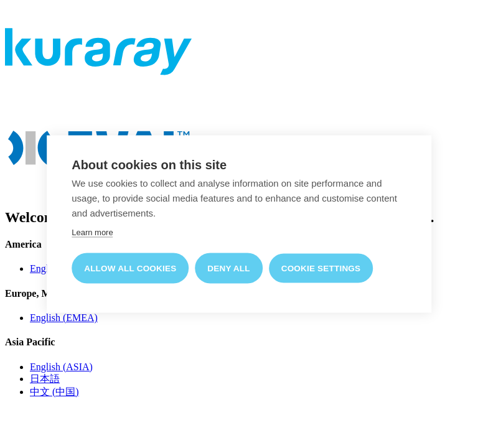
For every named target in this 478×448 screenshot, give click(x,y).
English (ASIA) (61, 367)
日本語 (45, 379)
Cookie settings (321, 268)
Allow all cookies (130, 268)
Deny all (228, 268)
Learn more (92, 232)
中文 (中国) (54, 392)
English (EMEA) (64, 318)
